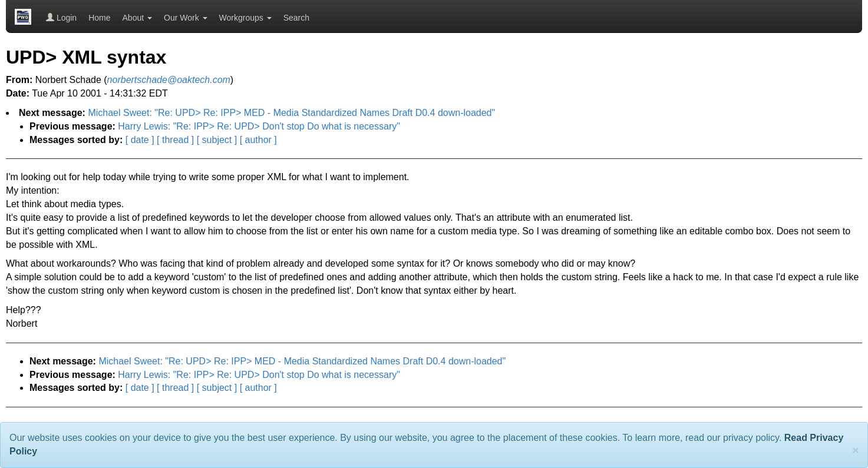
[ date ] (140, 140)
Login (61, 18)
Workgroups (245, 18)
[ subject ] (217, 140)
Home (99, 18)
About (137, 18)
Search (296, 18)
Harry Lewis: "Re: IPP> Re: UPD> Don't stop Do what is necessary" (259, 126)
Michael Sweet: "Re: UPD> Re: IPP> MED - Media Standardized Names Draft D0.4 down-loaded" (291, 113)
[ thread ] (175, 140)
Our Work (186, 18)
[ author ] (258, 140)
